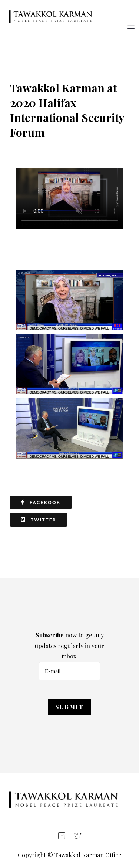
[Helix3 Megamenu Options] (131, 28)
